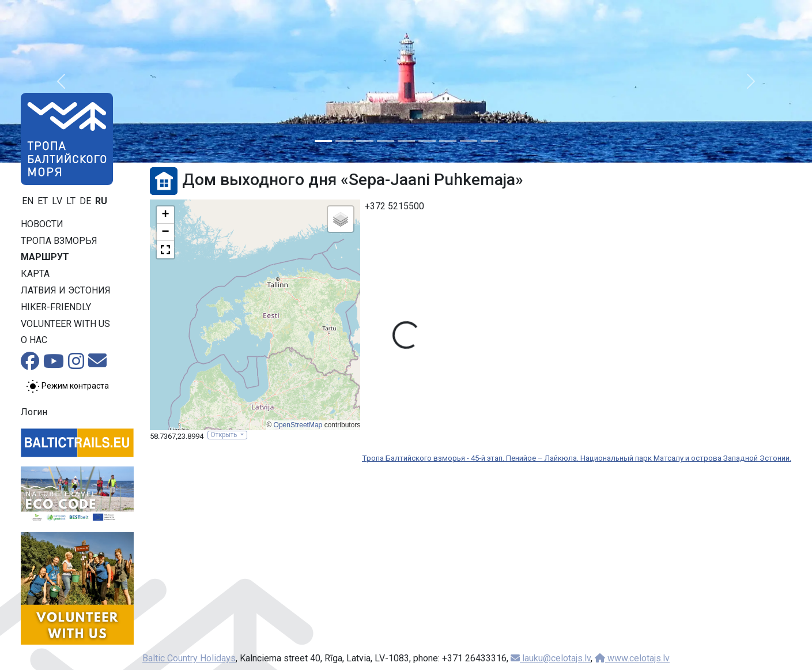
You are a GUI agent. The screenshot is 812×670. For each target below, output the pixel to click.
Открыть (224, 435)
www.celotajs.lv (632, 658)
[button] (61, 81)
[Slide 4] (386, 141)
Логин (34, 412)
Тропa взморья (59, 241)
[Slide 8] (469, 141)
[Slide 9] (489, 141)
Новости (42, 224)
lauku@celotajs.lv (551, 658)
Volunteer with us (65, 324)
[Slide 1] (323, 141)
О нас (34, 340)
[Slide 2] (344, 141)
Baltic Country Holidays (189, 658)
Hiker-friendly (56, 307)
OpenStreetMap (298, 425)
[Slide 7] (448, 141)
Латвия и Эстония (66, 290)
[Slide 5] (406, 141)
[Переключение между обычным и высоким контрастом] (67, 386)
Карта (35, 274)
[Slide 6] (427, 141)
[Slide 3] (365, 141)
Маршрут (45, 257)
